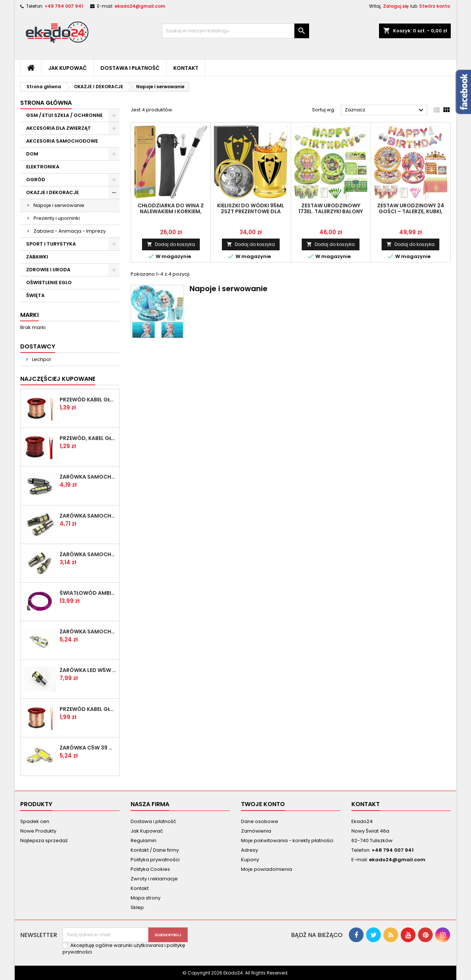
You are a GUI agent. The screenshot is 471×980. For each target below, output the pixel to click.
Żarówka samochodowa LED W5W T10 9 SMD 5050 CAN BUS (88, 516)
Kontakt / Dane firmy (155, 850)
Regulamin (144, 840)
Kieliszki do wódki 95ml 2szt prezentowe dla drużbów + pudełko (251, 211)
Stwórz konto (435, 6)
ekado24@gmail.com (140, 6)
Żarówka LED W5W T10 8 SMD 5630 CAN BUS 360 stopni (88, 670)
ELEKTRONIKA (43, 167)
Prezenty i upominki (57, 218)
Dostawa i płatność (130, 68)
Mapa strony (146, 898)
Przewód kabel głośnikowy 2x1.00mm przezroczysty (88, 400)
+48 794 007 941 (64, 6)
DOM (32, 154)
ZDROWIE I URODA (48, 270)
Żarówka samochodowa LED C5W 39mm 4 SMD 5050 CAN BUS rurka (88, 477)
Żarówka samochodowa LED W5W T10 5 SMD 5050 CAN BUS (88, 554)
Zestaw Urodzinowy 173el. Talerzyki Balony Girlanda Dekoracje (331, 211)
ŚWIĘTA (35, 295)
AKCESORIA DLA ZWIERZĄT (59, 128)
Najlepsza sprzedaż (44, 840)
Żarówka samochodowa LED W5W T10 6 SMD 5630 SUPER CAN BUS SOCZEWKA (88, 632)
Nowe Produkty (38, 831)
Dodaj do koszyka (171, 244)
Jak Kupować (68, 68)
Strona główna (46, 103)
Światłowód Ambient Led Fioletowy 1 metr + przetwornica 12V (88, 593)
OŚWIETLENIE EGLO (49, 282)
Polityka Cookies (150, 869)
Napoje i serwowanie (59, 205)
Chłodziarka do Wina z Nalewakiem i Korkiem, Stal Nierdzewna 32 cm (171, 211)
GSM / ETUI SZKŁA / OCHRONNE (64, 115)
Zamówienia (256, 831)
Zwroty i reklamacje (154, 879)
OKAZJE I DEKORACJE (52, 192)
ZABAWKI (37, 257)
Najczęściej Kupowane (58, 379)
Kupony (250, 860)
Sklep (137, 907)
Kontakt (186, 68)
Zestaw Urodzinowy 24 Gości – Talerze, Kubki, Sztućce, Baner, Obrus (411, 211)
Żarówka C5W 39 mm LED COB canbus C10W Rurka (88, 748)
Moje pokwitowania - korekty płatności (287, 840)
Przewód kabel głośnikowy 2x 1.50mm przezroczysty (88, 709)
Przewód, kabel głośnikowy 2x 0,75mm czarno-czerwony (88, 438)
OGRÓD (36, 180)
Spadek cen (35, 821)
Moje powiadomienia (267, 869)
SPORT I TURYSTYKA (51, 244)
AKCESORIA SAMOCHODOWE (62, 141)
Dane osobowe (260, 821)
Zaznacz (385, 110)
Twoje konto (263, 804)
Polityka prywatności (155, 860)
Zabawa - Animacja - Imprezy (70, 231)
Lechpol (41, 359)
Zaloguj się (396, 6)
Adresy (249, 850)
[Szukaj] (235, 31)
